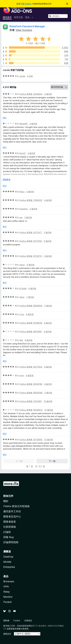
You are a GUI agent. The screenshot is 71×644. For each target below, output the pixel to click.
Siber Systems (24, 30)
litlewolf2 (23, 124)
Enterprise (9, 567)
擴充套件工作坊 (12, 511)
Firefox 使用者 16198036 (31, 323)
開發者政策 (10, 522)
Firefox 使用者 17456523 (31, 200)
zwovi (22, 265)
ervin (22, 375)
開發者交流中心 (12, 516)
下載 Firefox (26, 4)
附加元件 (8, 496)
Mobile (7, 562)
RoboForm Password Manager (27, 26)
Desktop (8, 557)
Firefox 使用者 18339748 (31, 384)
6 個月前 (48, 241)
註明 (11, 626)
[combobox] (58, 16)
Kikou (22, 192)
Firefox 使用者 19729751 (31, 256)
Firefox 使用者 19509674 (31, 410)
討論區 (7, 532)
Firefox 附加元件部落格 (16, 506)
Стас (22, 314)
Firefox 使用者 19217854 (31, 367)
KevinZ (22, 153)
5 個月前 (33, 209)
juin (21, 217)
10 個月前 (48, 401)
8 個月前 (30, 314)
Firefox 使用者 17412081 (31, 401)
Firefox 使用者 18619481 (31, 332)
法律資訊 (28, 620)
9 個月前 (48, 367)
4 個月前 (48, 94)
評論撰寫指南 (11, 542)
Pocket (8, 602)
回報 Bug (8, 537)
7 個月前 (30, 297)
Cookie (17, 620)
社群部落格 (10, 527)
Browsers (9, 581)
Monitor (8, 597)
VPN (6, 587)
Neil (21, 340)
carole (22, 76)
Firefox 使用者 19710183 (31, 241)
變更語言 (7, 634)
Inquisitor (24, 209)
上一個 (19, 461)
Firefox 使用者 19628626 (31, 306)
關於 (6, 501)
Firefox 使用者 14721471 (31, 232)
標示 (5, 118)
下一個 (52, 461)
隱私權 (6, 620)
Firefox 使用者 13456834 (31, 94)
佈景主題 (18, 17)
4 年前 (30, 76)
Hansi (22, 297)
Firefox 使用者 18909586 (31, 393)
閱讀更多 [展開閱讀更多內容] (7, 179)
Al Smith (23, 288)
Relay (7, 592)
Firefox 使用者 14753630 (31, 440)
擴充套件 (7, 17)
